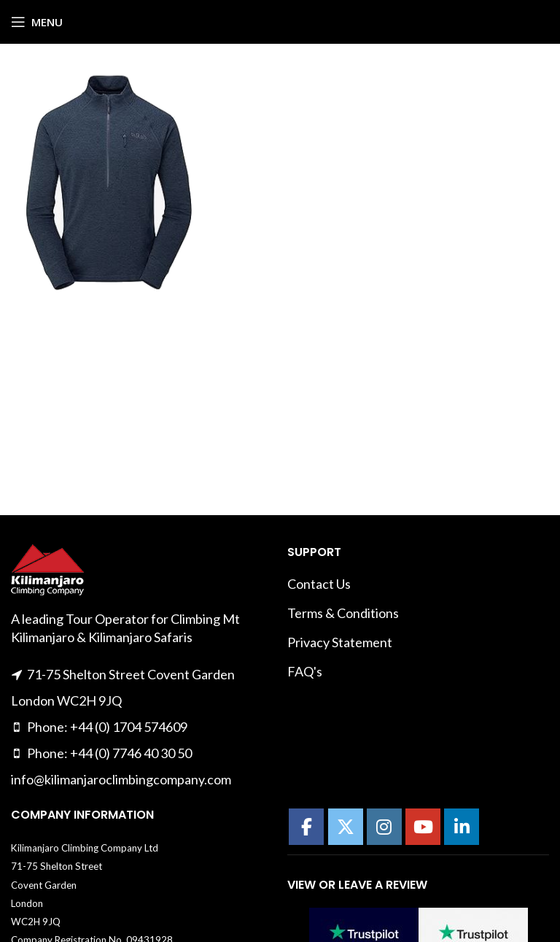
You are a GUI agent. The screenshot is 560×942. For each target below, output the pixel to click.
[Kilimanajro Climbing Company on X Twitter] (346, 827)
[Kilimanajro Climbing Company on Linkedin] (462, 827)
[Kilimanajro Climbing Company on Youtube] (423, 827)
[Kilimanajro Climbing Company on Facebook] (306, 827)
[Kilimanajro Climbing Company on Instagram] (384, 827)
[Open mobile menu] (37, 22)
